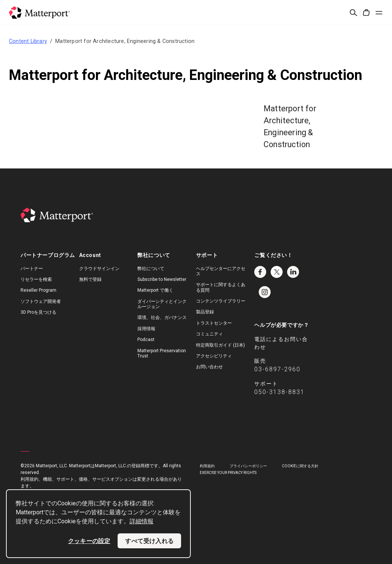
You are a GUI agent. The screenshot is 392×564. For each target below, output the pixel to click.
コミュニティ (209, 334)
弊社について (151, 269)
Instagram (265, 292)
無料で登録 (90, 279)
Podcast (146, 340)
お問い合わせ (209, 367)
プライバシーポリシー (248, 466)
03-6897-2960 (277, 369)
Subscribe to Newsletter (162, 279)
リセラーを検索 (36, 279)
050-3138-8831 (279, 392)
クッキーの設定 (89, 541)
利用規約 (207, 466)
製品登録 (205, 312)
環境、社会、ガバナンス (162, 317)
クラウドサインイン (99, 269)
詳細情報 (141, 521)
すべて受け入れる (149, 541)
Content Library (28, 41)
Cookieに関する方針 (300, 466)
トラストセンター (214, 323)
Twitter (277, 272)
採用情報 (146, 329)
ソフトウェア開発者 (41, 301)
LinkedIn (293, 272)
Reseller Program (38, 290)
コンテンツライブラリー (221, 301)
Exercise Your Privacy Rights (228, 473)
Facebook (260, 272)
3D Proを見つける (38, 312)
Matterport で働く (155, 290)
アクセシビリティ (214, 356)
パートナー (32, 269)
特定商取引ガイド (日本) (220, 345)
